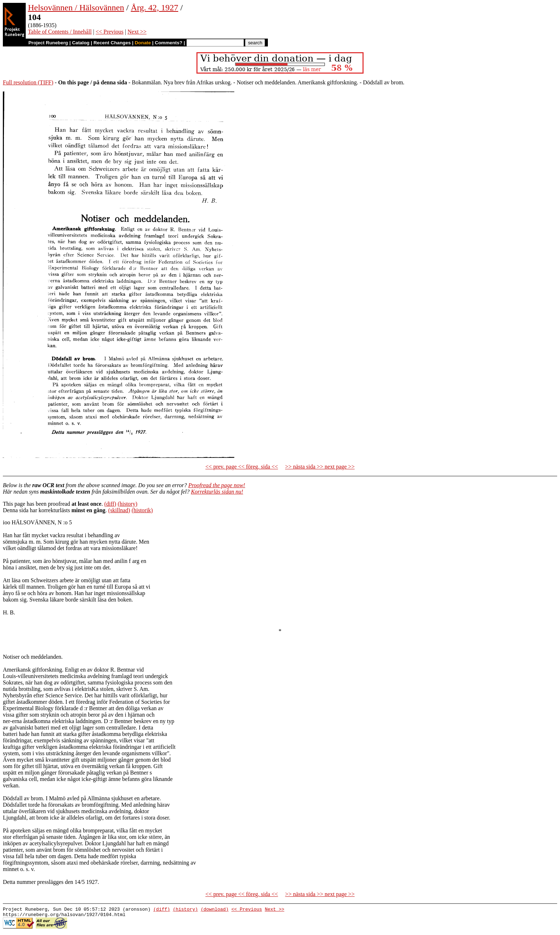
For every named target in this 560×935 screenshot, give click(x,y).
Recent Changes (112, 43)
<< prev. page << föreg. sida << (242, 467)
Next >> (137, 32)
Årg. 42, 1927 (154, 8)
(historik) (142, 510)
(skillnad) (119, 510)
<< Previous (110, 32)
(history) (127, 504)
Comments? (169, 43)
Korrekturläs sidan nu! (217, 492)
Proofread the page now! (217, 485)
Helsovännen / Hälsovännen (76, 8)
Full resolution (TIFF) (28, 82)
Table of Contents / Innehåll (60, 32)
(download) (215, 910)
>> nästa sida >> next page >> (320, 467)
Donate (143, 43)
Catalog (81, 43)
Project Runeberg (48, 43)
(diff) (110, 504)
